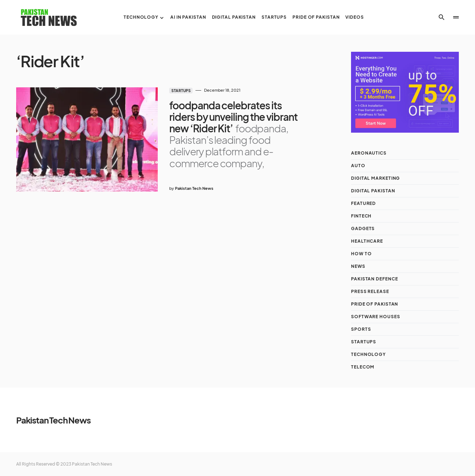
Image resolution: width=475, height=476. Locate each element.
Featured (363, 203)
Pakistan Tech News (53, 420)
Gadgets (363, 228)
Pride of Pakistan (375, 304)
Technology (368, 354)
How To (361, 254)
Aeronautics (369, 153)
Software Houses (376, 317)
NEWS (358, 266)
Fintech (361, 216)
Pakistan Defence (374, 279)
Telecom (363, 367)
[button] (442, 17)
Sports (361, 329)
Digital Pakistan (373, 191)
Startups (181, 91)
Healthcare (367, 241)
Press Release (370, 291)
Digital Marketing (375, 178)
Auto (358, 166)
